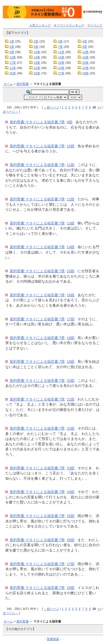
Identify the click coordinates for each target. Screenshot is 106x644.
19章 (61, 63)
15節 (71, 271)
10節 (71, 146)
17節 (71, 319)
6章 (36, 47)
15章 (61, 57)
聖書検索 (53, 639)
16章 (85, 57)
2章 (36, 41)
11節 (71, 165)
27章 (61, 73)
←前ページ (51, 107)
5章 (12, 47)
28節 (71, 588)
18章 (37, 63)
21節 (71, 399)
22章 (37, 68)
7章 (60, 47)
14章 (37, 57)
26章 (37, 73)
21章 (13, 68)
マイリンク (95, 25)
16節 (71, 295)
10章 (37, 52)
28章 (85, 73)
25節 (71, 516)
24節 (71, 492)
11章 (61, 52)
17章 (13, 63)
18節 (71, 338)
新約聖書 (23, 84)
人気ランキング (40, 25)
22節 (71, 428)
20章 (85, 63)
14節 (71, 247)
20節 (71, 381)
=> (99, 107)
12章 (85, 52)
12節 (71, 199)
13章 (13, 57)
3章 (60, 41)
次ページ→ (10, 112)
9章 (12, 52)
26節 (71, 540)
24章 (85, 68)
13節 (71, 223)
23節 (71, 468)
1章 (12, 41)
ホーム (8, 84)
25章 (13, 73)
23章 (61, 68)
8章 (85, 47)
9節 (70, 122)
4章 (85, 41)
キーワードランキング (69, 25)
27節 (71, 564)
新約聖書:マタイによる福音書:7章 (37, 122)
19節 (71, 362)
